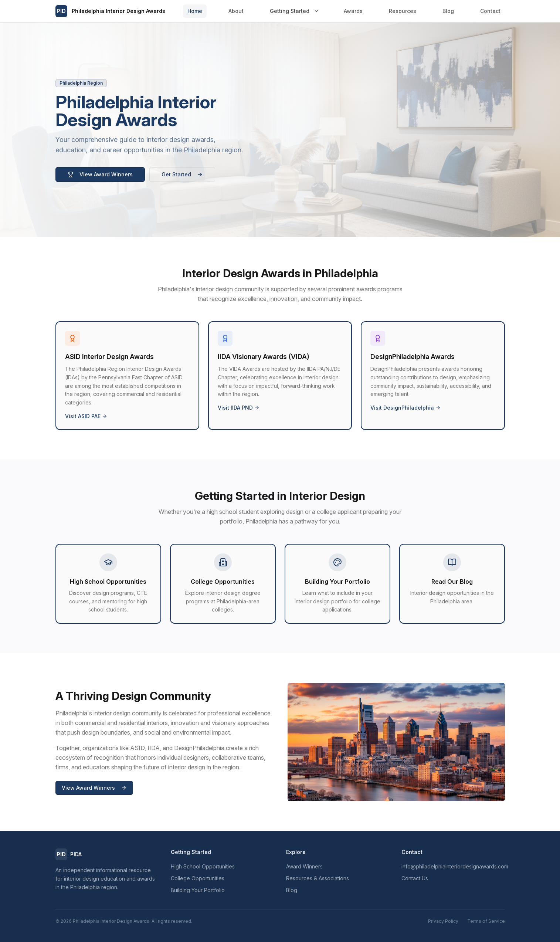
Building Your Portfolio (198, 890)
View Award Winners (100, 174)
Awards (353, 11)
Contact (490, 11)
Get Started (182, 174)
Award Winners (304, 866)
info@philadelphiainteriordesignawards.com (455, 866)
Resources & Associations (318, 878)
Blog (448, 11)
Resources (403, 11)
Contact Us (415, 878)
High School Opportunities (203, 866)
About (236, 11)
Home (195, 11)
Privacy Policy (443, 921)
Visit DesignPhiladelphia (405, 408)
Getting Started (290, 11)
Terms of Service (486, 921)
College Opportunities (198, 878)
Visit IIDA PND (239, 408)
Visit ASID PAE (86, 416)
